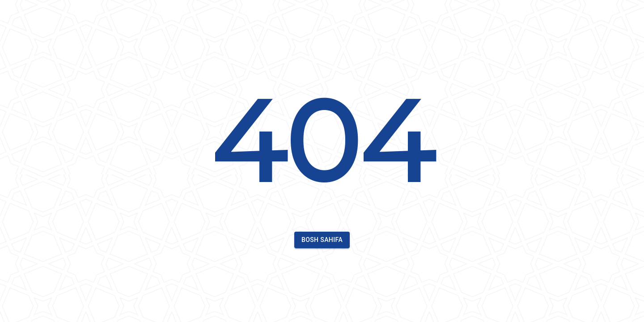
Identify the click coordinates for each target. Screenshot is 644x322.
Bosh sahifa (322, 240)
